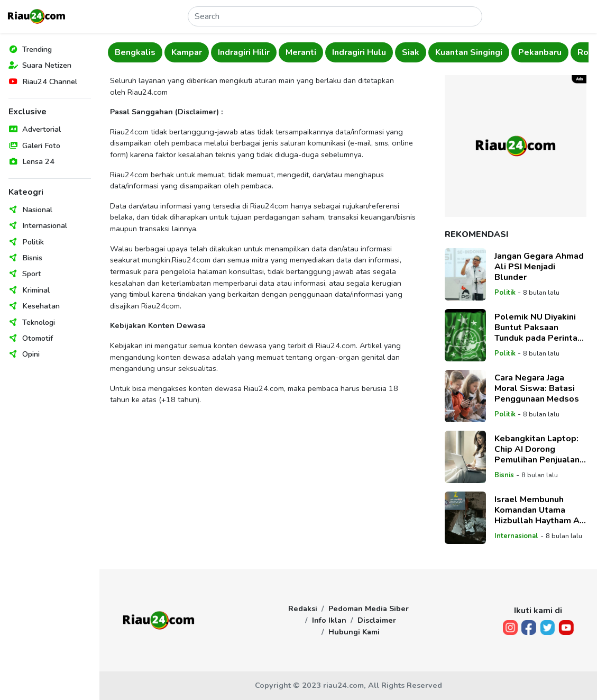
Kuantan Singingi (469, 52)
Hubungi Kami (354, 632)
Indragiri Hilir (244, 52)
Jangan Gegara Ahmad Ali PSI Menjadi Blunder (539, 267)
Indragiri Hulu (359, 52)
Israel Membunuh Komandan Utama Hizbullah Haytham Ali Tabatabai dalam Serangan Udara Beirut (540, 510)
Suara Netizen (47, 65)
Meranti (301, 52)
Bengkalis (135, 52)
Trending (37, 49)
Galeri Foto (41, 146)
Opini (31, 354)
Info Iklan (329, 620)
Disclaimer (377, 620)
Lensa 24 (38, 161)
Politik (33, 242)
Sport (32, 274)
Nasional (37, 210)
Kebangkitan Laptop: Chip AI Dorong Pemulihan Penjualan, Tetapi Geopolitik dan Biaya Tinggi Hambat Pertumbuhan (539, 449)
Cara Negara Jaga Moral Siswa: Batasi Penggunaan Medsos (537, 388)
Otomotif (38, 338)
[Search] (335, 16)
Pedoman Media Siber (369, 608)
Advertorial (42, 129)
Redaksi (303, 608)
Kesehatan (41, 306)
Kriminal (36, 290)
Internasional (45, 225)
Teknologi (39, 322)
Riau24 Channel (50, 81)
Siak (411, 52)
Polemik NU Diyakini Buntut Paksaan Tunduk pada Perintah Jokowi (538, 328)
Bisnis (32, 258)
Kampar (187, 52)
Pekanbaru (540, 52)
